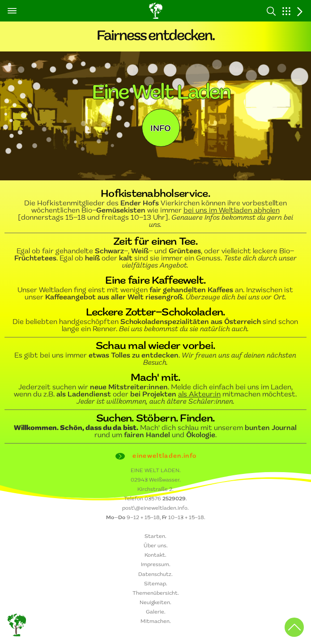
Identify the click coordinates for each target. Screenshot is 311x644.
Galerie (155, 612)
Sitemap (155, 584)
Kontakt (155, 555)
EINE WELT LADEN (155, 471)
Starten (155, 537)
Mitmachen (155, 622)
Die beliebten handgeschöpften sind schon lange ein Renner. (155, 326)
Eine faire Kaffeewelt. (155, 281)
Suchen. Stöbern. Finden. (155, 419)
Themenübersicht (155, 593)
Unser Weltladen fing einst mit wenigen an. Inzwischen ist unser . (155, 294)
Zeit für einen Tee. (155, 242)
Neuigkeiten (155, 603)
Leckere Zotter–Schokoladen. (155, 313)
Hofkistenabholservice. (155, 194)
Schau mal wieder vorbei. (155, 346)
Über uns (155, 546)
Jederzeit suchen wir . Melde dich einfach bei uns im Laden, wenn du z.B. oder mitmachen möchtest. (155, 395)
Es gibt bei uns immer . (155, 359)
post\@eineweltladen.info (155, 508)
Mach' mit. (155, 378)
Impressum (155, 565)
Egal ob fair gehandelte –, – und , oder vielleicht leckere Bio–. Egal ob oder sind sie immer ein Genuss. (155, 259)
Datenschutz (155, 575)
